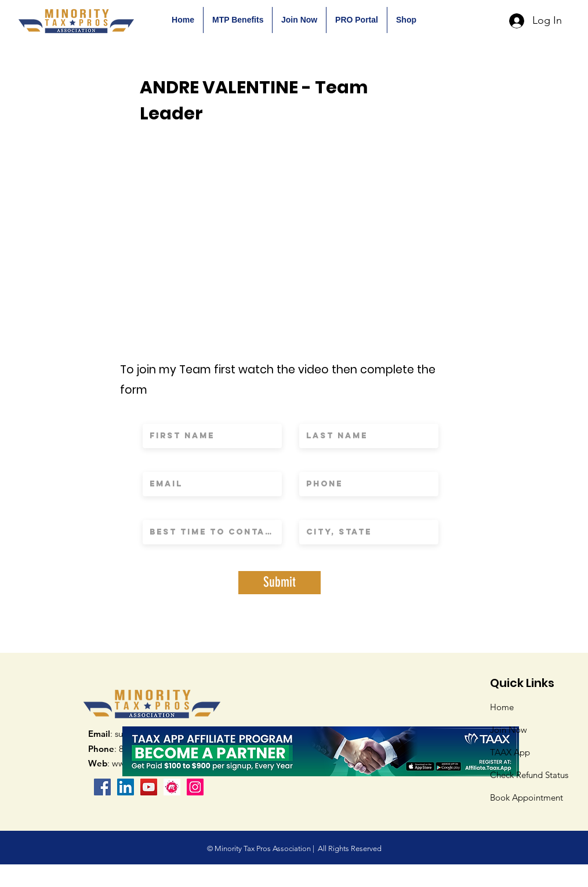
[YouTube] (149, 787)
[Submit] (280, 583)
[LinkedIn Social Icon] (126, 787)
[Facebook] (102, 787)
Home (502, 707)
